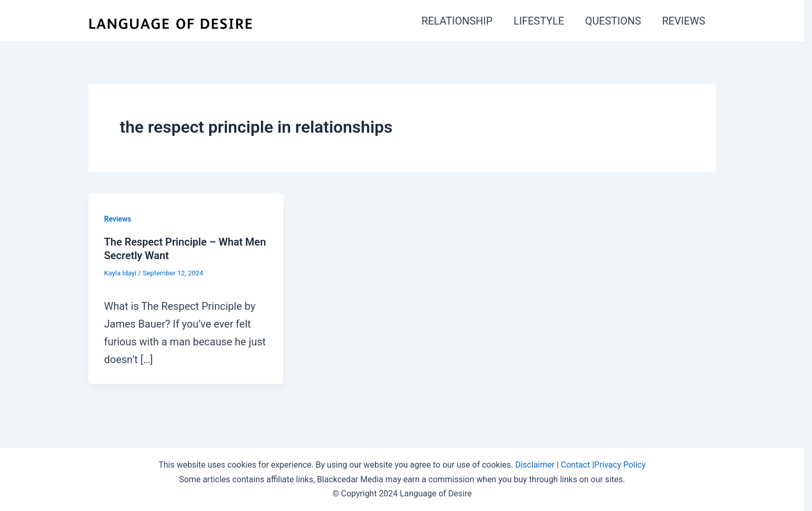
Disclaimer (535, 465)
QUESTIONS (613, 21)
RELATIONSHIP (457, 21)
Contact (576, 465)
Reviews (118, 219)
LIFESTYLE (539, 21)
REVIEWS (684, 21)
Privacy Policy (620, 465)
